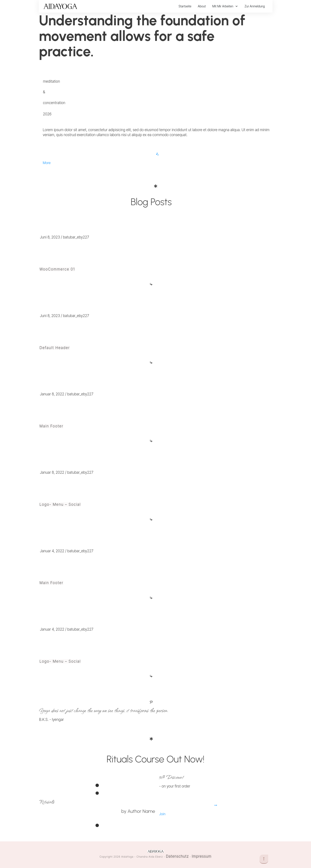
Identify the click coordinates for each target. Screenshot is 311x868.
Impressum (202, 856)
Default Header (55, 348)
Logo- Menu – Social (60, 504)
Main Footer (52, 426)
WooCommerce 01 (57, 269)
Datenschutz (177, 856)
